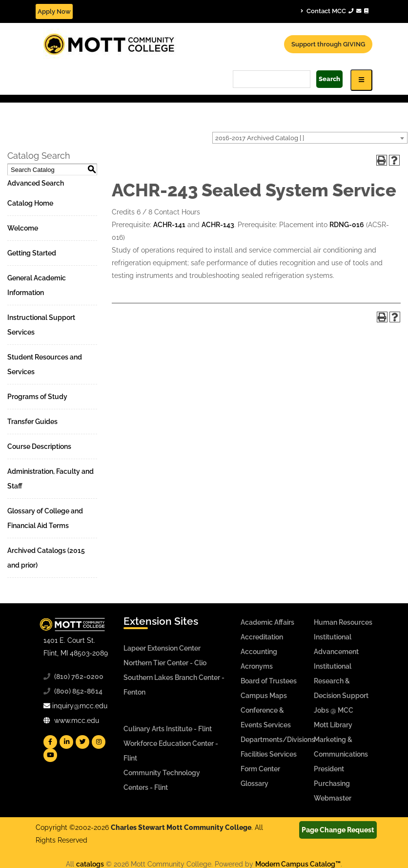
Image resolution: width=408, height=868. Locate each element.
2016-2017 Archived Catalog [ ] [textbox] (260, 138)
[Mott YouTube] (50, 755)
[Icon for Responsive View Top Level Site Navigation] (361, 80)
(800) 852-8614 (78, 691)
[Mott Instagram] (99, 742)
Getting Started (32, 253)
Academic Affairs (267, 622)
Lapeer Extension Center (162, 648)
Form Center (260, 769)
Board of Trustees (269, 681)
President (329, 769)
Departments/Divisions (278, 740)
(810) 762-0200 (79, 677)
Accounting (259, 652)
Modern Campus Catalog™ (298, 864)
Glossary (255, 783)
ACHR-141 (169, 225)
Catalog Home (30, 203)
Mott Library (333, 725)
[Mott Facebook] (50, 742)
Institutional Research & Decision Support (341, 681)
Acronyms (257, 666)
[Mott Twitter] (82, 742)
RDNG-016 (347, 225)
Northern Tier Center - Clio (165, 663)
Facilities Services (269, 754)
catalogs (90, 864)
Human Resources (343, 622)
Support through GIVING (328, 44)
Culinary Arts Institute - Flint (168, 729)
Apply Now (54, 11)
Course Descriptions (39, 446)
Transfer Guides (32, 422)
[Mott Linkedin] (66, 742)
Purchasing (332, 783)
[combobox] (310, 138)
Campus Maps (264, 696)
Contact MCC (335, 11)
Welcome (23, 228)
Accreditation (262, 637)
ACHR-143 (218, 225)
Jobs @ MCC (334, 710)
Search (329, 79)
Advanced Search (36, 183)
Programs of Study (37, 397)
